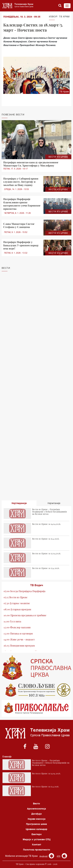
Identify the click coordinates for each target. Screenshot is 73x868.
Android (47, 856)
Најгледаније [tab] (19, 503)
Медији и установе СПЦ (37, 839)
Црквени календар (36, 829)
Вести (36, 804)
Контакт (37, 845)
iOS (62, 856)
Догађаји (37, 814)
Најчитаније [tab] (54, 503)
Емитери (37, 834)
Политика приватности (37, 850)
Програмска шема (36, 824)
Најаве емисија (37, 819)
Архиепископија (36, 809)
